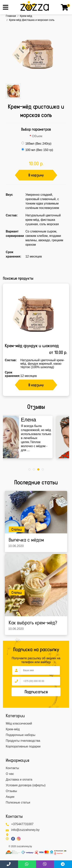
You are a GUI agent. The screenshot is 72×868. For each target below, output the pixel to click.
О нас (10, 774)
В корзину (36, 175)
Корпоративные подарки (23, 746)
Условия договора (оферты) (26, 785)
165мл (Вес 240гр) (36, 143)
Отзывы (11, 791)
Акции (10, 797)
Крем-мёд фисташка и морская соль (32, 20)
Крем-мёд (26, 16)
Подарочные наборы (21, 735)
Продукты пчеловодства (23, 741)
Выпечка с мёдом (26, 540)
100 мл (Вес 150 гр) (37, 150)
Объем (37, 136)
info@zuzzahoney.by (25, 830)
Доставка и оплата (19, 780)
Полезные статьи (18, 802)
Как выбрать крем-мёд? (33, 623)
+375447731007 (22, 824)
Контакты (12, 768)
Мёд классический (19, 723)
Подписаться (36, 692)
